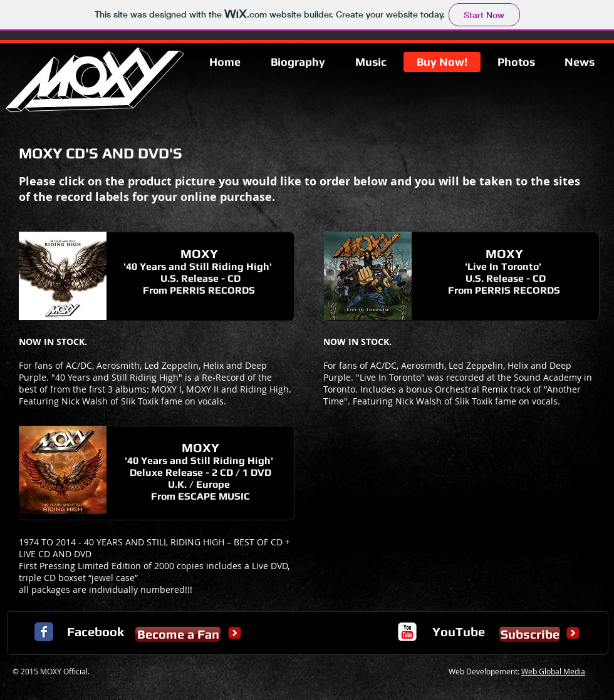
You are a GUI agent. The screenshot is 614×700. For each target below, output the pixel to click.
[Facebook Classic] (44, 632)
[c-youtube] (407, 632)
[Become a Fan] (178, 634)
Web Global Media (553, 671)
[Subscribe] (530, 634)
